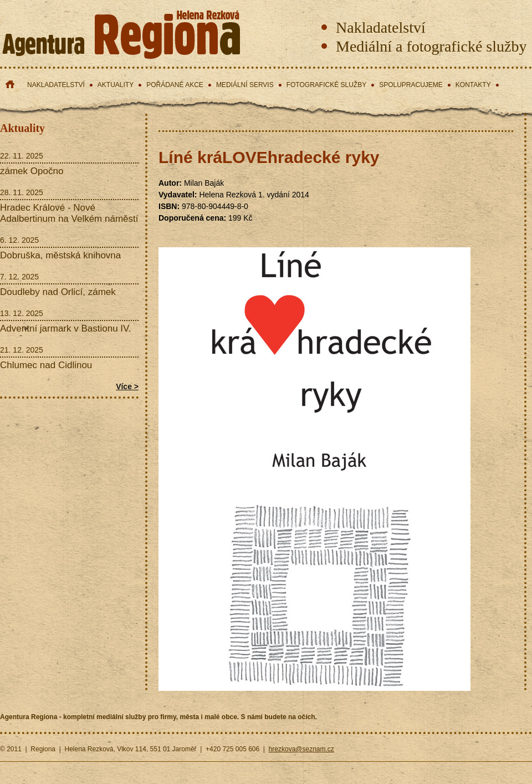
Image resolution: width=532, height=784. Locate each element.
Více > (127, 386)
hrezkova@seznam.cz (301, 749)
